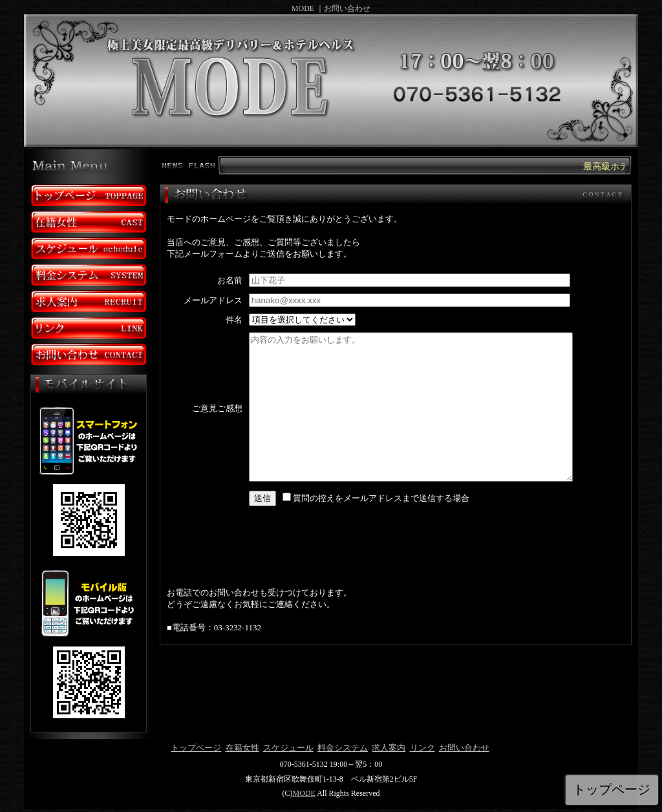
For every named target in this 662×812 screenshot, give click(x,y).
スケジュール (288, 748)
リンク (422, 748)
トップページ (196, 748)
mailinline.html (393, 422)
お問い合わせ (464, 748)
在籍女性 (242, 748)
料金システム (343, 748)
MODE (304, 793)
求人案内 (389, 748)
